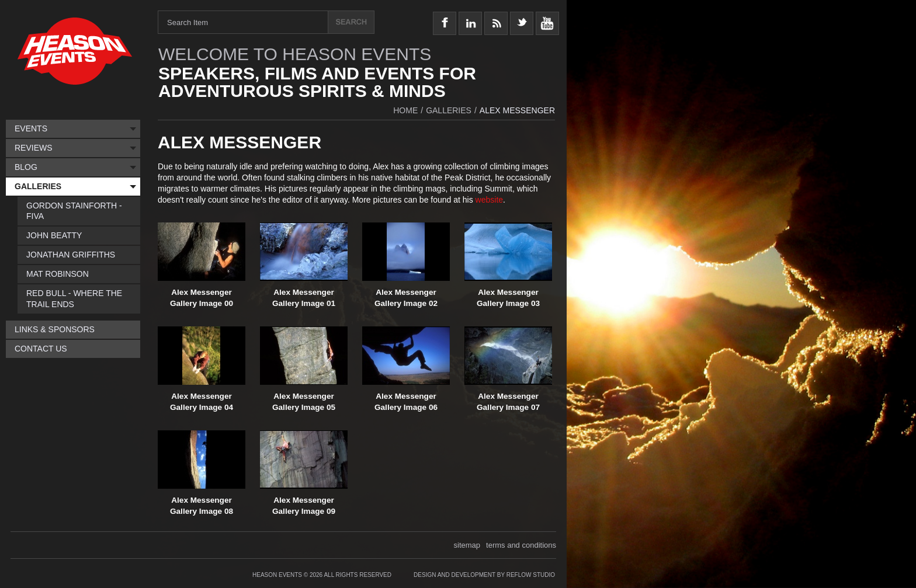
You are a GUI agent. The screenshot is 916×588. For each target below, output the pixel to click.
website (489, 200)
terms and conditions (521, 545)
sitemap (467, 545)
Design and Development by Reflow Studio (484, 575)
